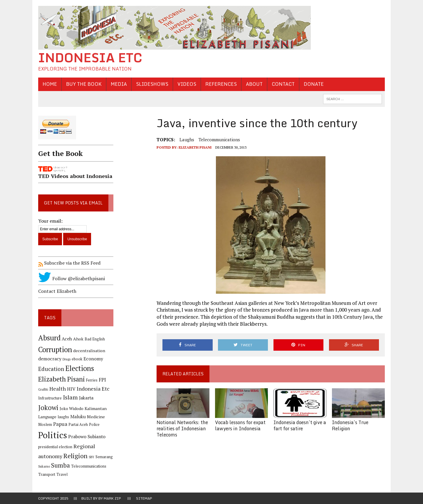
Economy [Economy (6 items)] (93, 359)
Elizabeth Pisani (195, 147)
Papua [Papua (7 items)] (60, 424)
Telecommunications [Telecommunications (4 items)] (89, 466)
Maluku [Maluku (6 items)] (78, 417)
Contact (283, 84)
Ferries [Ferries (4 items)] (92, 380)
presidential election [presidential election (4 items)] (55, 447)
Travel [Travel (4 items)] (62, 474)
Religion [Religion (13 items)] (75, 456)
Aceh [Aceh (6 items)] (67, 339)
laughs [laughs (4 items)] (63, 417)
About (254, 84)
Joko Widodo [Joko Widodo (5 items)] (72, 408)
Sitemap (144, 498)
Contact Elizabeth (57, 291)
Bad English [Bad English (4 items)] (95, 339)
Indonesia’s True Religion (350, 425)
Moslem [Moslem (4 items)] (45, 425)
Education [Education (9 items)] (51, 369)
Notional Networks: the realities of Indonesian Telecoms (182, 429)
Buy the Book (84, 84)
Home (50, 84)
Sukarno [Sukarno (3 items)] (44, 466)
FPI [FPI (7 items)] (102, 380)
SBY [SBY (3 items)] (92, 457)
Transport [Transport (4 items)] (47, 474)
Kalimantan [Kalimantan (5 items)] (96, 408)
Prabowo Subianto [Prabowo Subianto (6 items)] (87, 437)
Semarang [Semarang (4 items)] (104, 457)
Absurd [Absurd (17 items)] (49, 338)
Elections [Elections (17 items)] (80, 368)
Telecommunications (219, 140)
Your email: (50, 221)
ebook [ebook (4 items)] (77, 359)
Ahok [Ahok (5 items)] (78, 339)
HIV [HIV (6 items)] (71, 389)
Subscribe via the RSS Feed (69, 263)
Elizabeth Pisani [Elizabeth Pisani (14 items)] (62, 379)
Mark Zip (112, 498)
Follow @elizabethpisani (72, 278)
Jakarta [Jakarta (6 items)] (86, 398)
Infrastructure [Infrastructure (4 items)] (50, 398)
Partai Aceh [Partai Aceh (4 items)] (78, 425)
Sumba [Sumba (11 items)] (61, 465)
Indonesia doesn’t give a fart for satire (300, 425)
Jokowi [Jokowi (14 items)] (48, 408)
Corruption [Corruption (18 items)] (55, 349)
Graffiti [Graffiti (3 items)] (43, 389)
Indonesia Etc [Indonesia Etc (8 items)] (93, 389)
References (221, 84)
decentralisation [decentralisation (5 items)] (89, 351)
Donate (314, 84)
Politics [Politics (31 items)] (53, 435)
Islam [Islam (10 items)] (70, 397)
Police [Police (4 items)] (94, 425)
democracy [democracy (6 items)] (50, 359)
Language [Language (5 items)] (47, 417)
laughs (187, 140)
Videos (187, 84)
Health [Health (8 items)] (58, 389)
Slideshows (152, 84)
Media (119, 84)
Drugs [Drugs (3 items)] (67, 359)
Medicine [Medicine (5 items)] (96, 417)
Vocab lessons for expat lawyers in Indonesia (240, 425)
